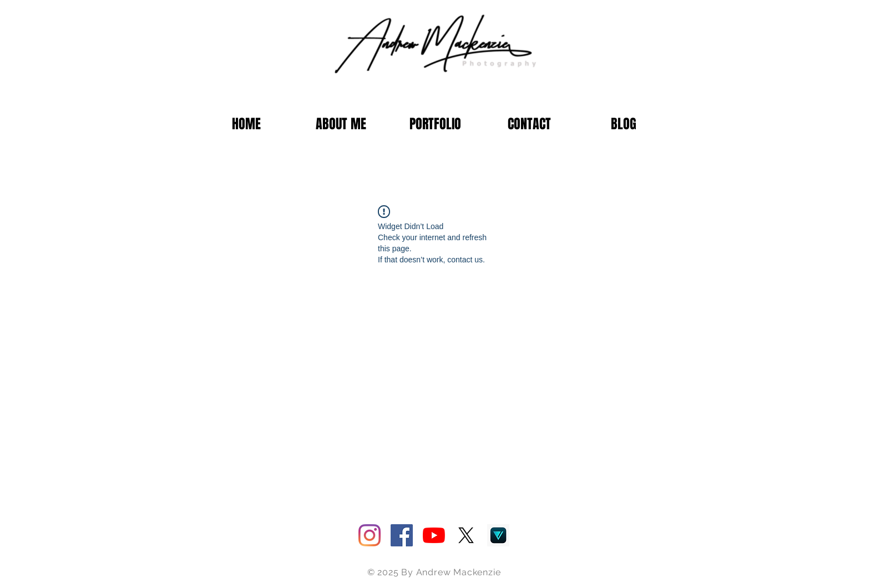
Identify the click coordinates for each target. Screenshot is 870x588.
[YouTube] (434, 535)
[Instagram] (370, 535)
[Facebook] (402, 535)
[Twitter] (466, 535)
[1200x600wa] (498, 535)
